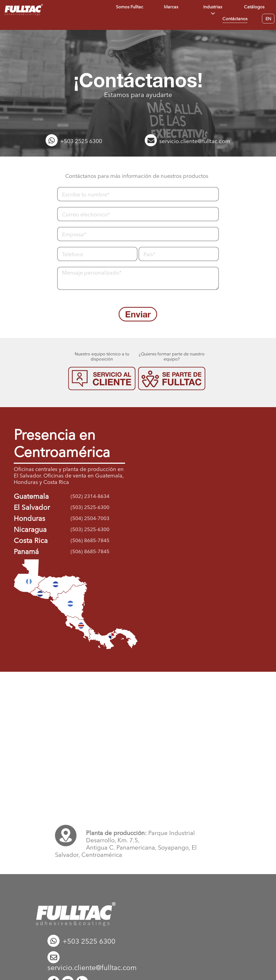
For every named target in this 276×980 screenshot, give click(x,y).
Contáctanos (235, 19)
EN (268, 20)
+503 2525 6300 (74, 141)
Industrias (213, 7)
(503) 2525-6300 (90, 507)
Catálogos (254, 7)
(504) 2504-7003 (90, 518)
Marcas (171, 7)
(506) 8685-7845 (90, 540)
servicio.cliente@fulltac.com (188, 141)
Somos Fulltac (130, 7)
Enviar (138, 314)
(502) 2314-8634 (90, 496)
